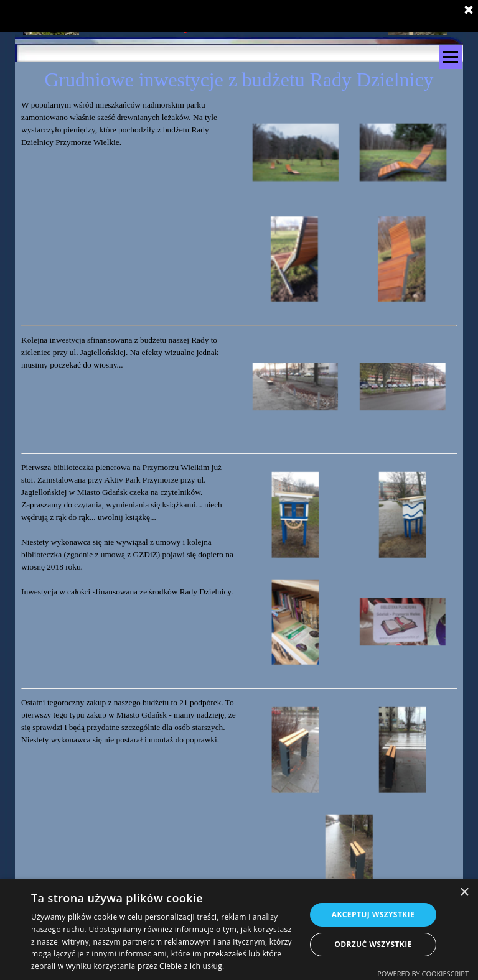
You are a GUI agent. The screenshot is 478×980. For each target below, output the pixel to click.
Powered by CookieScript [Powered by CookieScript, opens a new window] (423, 973)
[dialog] (239, 930)
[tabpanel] (129, 124)
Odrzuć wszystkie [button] (373, 944)
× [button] (464, 893)
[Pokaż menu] (451, 57)
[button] (296, 152)
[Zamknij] (469, 10)
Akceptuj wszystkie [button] (373, 914)
